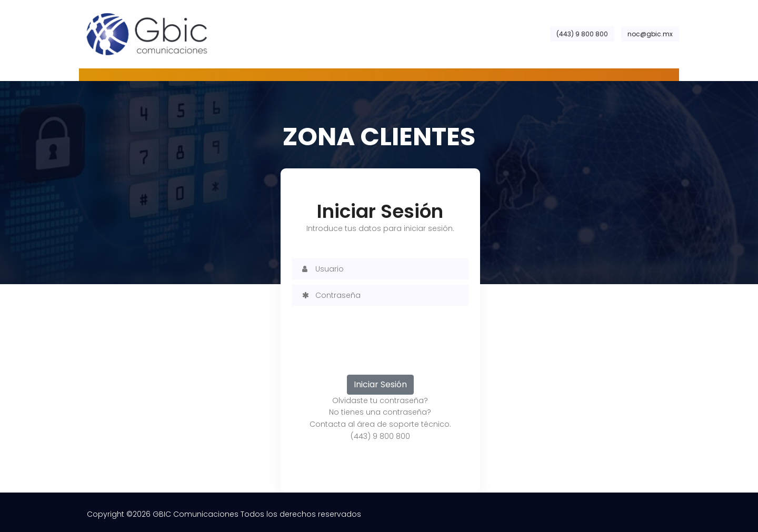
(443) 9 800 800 (582, 34)
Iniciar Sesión (380, 384)
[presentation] (372, 332)
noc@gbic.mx (650, 34)
